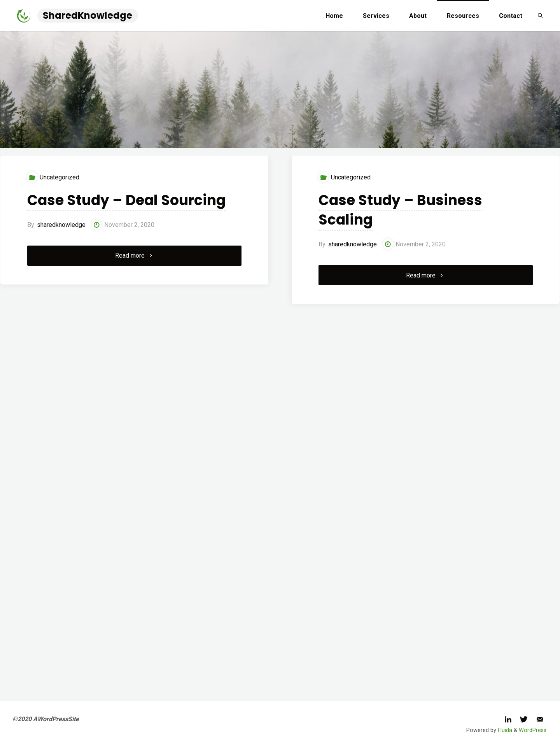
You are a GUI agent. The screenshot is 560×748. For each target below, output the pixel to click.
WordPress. (533, 730)
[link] (540, 16)
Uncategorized (59, 177)
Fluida (504, 730)
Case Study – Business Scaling (400, 210)
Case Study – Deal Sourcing (126, 200)
